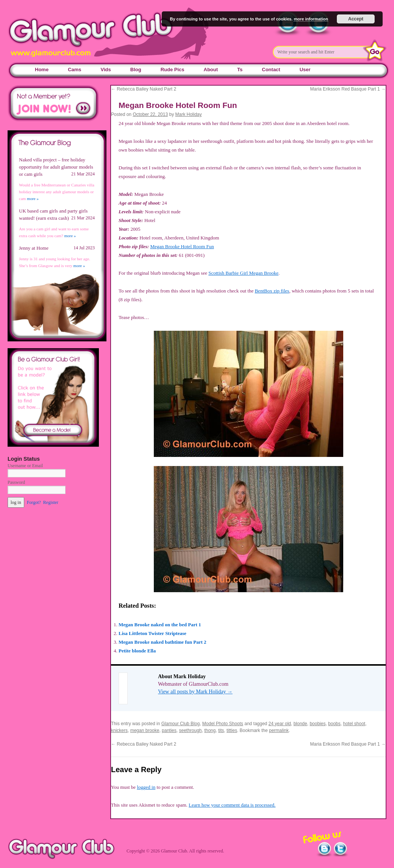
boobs (334, 724)
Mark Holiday (189, 114)
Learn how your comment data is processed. (232, 805)
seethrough (190, 730)
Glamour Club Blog (181, 724)
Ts (240, 70)
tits (221, 730)
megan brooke (145, 730)
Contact (271, 70)
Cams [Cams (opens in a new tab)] (74, 70)
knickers (119, 730)
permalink (279, 730)
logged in (146, 787)
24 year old (280, 724)
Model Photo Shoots (223, 724)
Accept (356, 19)
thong (210, 730)
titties (232, 730)
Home (42, 70)
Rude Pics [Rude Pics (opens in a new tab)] (173, 70)
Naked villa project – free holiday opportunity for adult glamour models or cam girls (56, 167)
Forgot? (34, 502)
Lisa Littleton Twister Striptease (152, 633)
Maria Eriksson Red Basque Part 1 (348, 89)
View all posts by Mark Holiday (195, 692)
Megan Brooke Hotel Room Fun (182, 246)
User (305, 70)
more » (33, 199)
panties (169, 730)
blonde (300, 724)
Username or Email (25, 466)
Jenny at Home (34, 248)
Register (51, 502)
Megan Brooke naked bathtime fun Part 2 (163, 642)
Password (16, 482)
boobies (317, 724)
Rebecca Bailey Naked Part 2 (144, 89)
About (211, 70)
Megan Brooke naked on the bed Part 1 (160, 625)
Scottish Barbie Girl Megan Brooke (243, 273)
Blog (136, 70)
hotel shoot (354, 724)
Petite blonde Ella (137, 651)
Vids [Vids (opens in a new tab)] (106, 70)
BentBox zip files (272, 291)
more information (311, 19)
